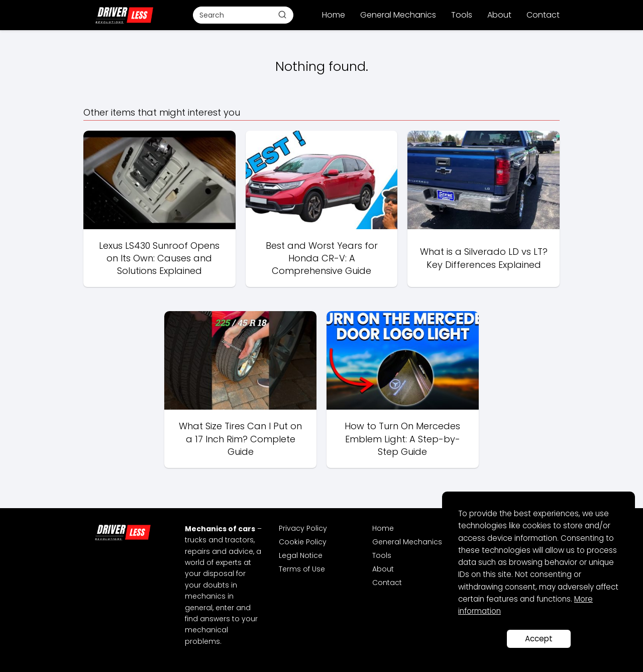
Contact (543, 15)
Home (334, 15)
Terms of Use (302, 569)
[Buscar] (282, 15)
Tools (462, 15)
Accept (539, 639)
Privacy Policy (303, 528)
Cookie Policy (303, 542)
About (499, 15)
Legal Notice (301, 555)
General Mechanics (398, 15)
